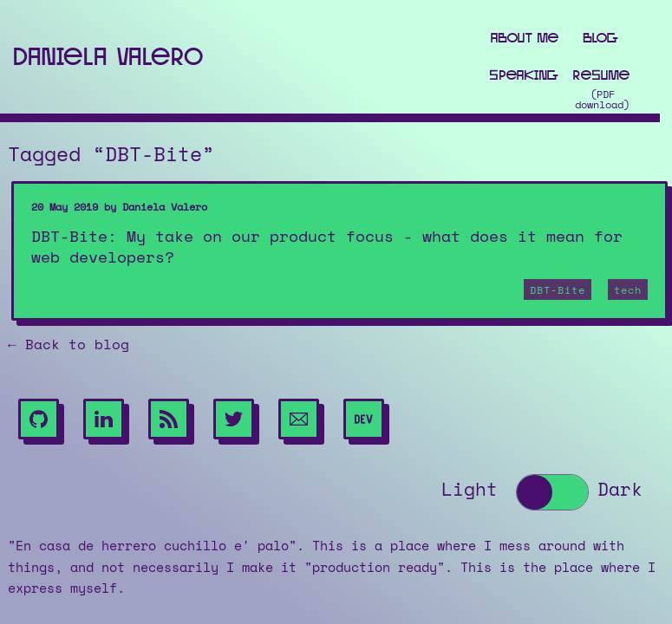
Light (470, 490)
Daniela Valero (108, 56)
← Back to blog (69, 345)
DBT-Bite (558, 290)
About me (524, 38)
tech (628, 290)
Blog (601, 38)
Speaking (524, 75)
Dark (620, 490)
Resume (601, 75)
